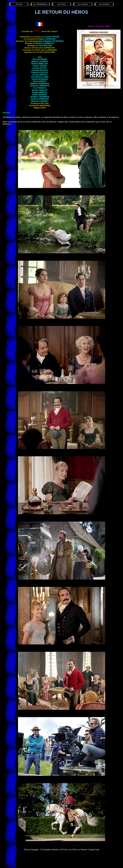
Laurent (52, 37)
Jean (40, 59)
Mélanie (40, 61)
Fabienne (40, 72)
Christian (40, 70)
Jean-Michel (40, 77)
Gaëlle (40, 95)
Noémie (40, 64)
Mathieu (45, 43)
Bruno (40, 81)
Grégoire (46, 39)
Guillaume (53, 41)
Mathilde (40, 83)
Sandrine (40, 99)
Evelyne (40, 68)
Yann (45, 46)
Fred (40, 88)
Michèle (40, 101)
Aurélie (40, 79)
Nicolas (40, 90)
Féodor (40, 66)
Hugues (40, 92)
